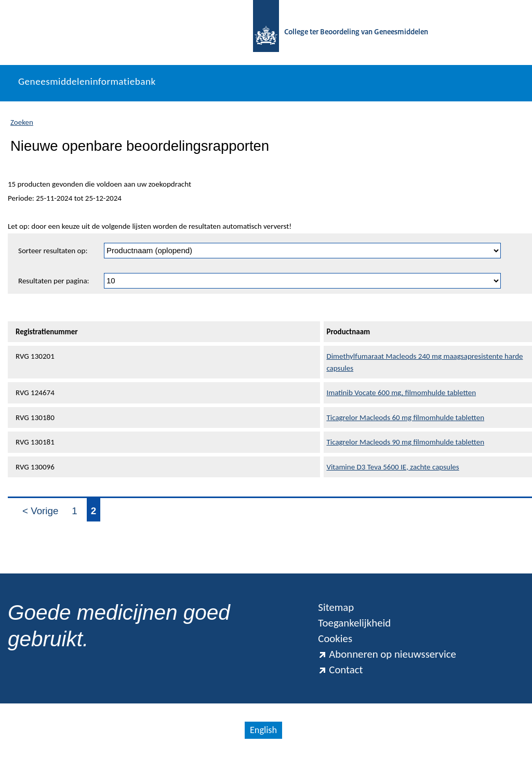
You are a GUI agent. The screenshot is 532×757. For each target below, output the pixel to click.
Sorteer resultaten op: (53, 251)
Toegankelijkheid (354, 623)
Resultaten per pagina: (54, 281)
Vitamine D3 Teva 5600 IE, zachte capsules (393, 467)
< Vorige (40, 511)
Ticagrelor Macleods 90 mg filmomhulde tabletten (405, 442)
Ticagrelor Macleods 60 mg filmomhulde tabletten (405, 417)
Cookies (335, 638)
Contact (340, 670)
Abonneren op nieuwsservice (387, 654)
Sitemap (336, 607)
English (263, 730)
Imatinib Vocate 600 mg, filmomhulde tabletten (401, 393)
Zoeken (22, 122)
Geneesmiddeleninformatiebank (87, 81)
